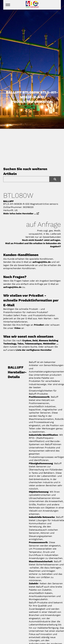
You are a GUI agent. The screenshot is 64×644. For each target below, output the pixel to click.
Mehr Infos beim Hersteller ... (21, 214)
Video (17, 328)
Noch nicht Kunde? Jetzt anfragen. (41, 240)
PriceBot (39, 325)
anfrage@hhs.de (42, 262)
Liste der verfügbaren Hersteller (34, 350)
